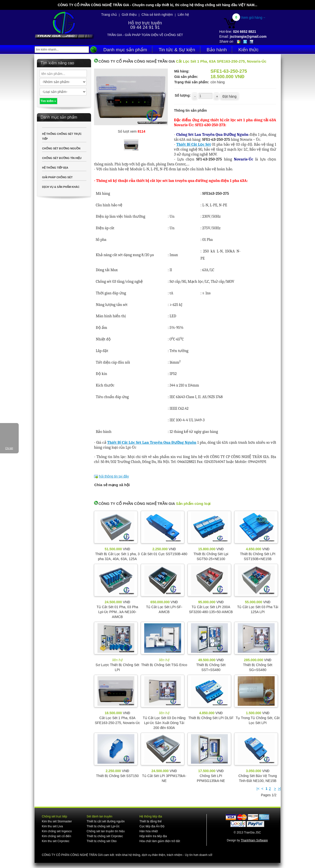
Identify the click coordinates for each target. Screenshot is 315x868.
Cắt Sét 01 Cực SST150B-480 (164, 554)
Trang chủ (109, 15)
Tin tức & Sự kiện (177, 50)
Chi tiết (9, 448)
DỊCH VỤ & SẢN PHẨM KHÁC (61, 187)
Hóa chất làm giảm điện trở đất (160, 841)
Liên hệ (183, 15)
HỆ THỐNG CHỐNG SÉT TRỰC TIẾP (62, 136)
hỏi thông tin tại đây (114, 476)
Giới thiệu (129, 15)
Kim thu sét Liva (52, 826)
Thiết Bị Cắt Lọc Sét (194, 144)
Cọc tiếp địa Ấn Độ (152, 826)
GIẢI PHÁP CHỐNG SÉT (57, 177)
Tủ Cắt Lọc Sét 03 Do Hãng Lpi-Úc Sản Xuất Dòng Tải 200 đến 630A (164, 723)
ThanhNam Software (254, 840)
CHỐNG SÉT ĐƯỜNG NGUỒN (61, 148)
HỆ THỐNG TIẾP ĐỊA (55, 168)
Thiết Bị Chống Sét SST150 (117, 776)
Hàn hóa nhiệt (149, 831)
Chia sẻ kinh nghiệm (157, 15)
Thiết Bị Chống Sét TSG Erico (164, 665)
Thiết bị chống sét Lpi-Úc (103, 826)
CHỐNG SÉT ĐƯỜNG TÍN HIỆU (62, 158)
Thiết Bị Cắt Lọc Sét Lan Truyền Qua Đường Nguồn (152, 443)
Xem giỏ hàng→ (253, 18)
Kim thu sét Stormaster (57, 821)
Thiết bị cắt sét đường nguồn (106, 821)
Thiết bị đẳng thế (150, 821)
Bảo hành (217, 50)
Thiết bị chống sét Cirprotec (105, 836)
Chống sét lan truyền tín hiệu (106, 831)
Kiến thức (249, 50)
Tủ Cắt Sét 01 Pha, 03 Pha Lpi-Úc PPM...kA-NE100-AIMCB (118, 612)
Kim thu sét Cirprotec (56, 841)
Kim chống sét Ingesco (57, 831)
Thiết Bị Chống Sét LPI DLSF (211, 718)
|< (258, 789)
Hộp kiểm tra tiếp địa (153, 836)
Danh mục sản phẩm (125, 50)
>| (279, 789)
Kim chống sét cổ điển (56, 836)
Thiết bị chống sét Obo (102, 841)
